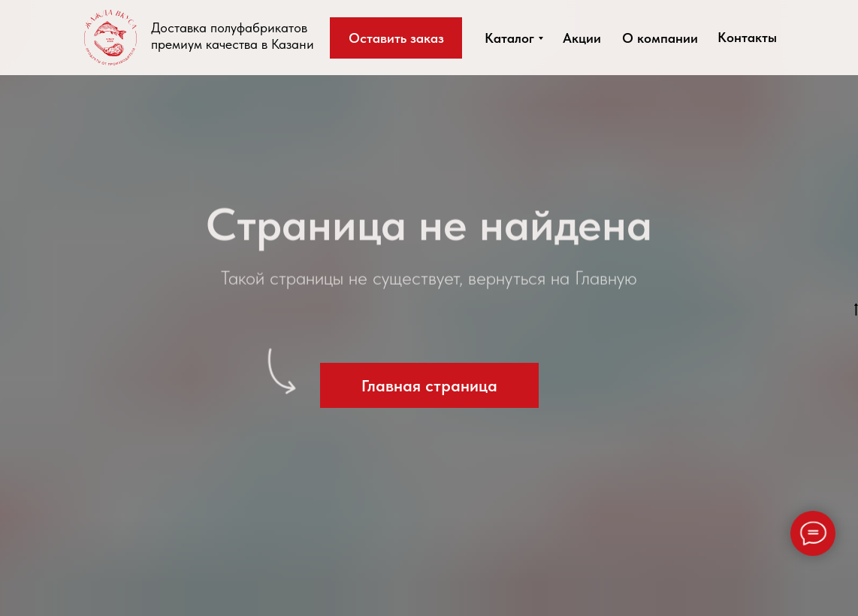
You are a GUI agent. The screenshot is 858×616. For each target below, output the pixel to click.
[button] (396, 38)
